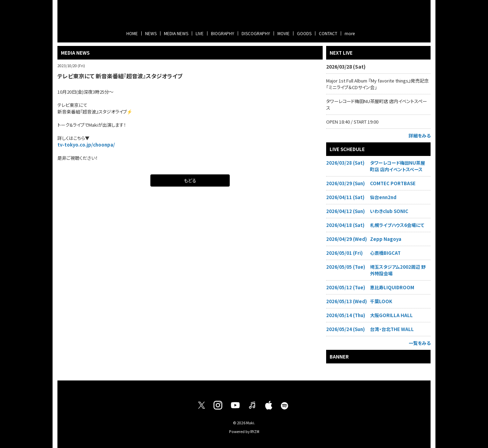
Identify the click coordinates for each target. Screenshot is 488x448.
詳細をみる (420, 136)
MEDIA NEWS (176, 33)
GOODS (304, 33)
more (350, 33)
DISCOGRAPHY (256, 33)
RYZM (255, 431)
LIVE (200, 33)
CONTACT (328, 33)
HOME (132, 33)
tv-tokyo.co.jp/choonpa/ (86, 145)
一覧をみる (420, 343)
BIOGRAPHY (223, 33)
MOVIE (284, 33)
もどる (190, 180)
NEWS (151, 33)
